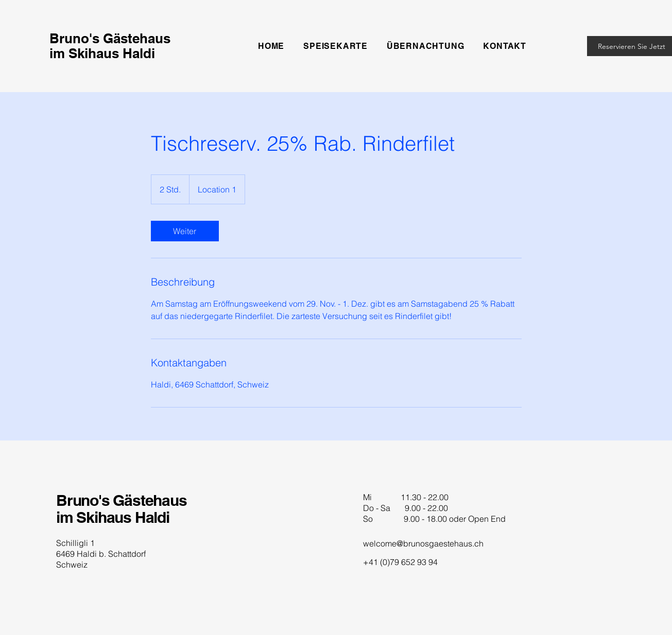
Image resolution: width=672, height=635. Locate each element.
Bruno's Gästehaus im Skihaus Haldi (122, 509)
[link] (185, 231)
